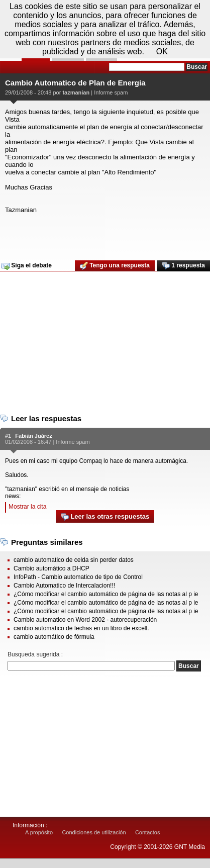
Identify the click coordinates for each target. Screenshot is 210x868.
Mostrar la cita (27, 507)
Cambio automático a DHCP (51, 568)
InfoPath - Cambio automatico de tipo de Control (78, 577)
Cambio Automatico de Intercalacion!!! (64, 586)
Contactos (148, 832)
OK (162, 52)
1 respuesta (183, 266)
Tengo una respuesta (115, 266)
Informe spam (111, 92)
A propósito (39, 832)
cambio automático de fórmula (54, 637)
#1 (8, 436)
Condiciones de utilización (94, 832)
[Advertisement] (104, 234)
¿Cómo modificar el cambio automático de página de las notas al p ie (106, 594)
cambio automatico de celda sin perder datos (74, 560)
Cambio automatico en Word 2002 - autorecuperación (85, 620)
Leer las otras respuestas (105, 517)
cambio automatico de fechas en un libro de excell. (81, 628)
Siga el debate (27, 266)
